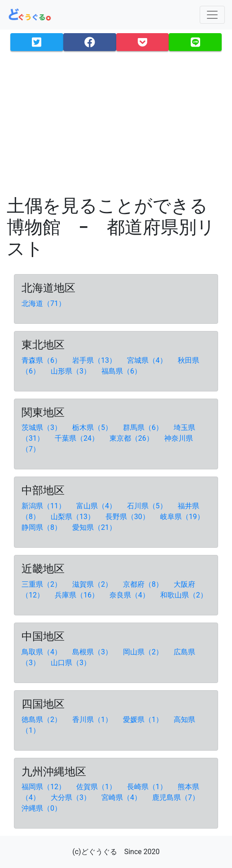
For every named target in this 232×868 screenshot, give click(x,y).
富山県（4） (97, 506)
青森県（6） (42, 360)
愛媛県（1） (144, 720)
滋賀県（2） (93, 584)
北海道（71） (44, 303)
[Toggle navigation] (212, 15)
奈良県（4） (130, 595)
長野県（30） (128, 517)
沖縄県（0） (42, 808)
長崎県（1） (148, 787)
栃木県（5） (93, 428)
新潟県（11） (44, 506)
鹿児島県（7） (177, 797)
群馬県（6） (144, 428)
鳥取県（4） (42, 652)
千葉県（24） (78, 438)
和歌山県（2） (185, 595)
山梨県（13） (74, 517)
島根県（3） (93, 652)
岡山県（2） (144, 652)
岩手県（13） (95, 360)
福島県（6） (122, 371)
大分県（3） (72, 797)
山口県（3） (72, 663)
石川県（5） (148, 506)
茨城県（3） (42, 428)
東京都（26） (132, 438)
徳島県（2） (42, 720)
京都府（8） (144, 584)
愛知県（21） (95, 527)
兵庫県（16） (78, 595)
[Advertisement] (116, 121)
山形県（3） (72, 371)
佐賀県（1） (97, 787)
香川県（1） (93, 720)
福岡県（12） (44, 787)
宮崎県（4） (122, 797)
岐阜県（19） (183, 517)
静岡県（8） (42, 527)
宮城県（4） (148, 360)
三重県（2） (42, 584)
